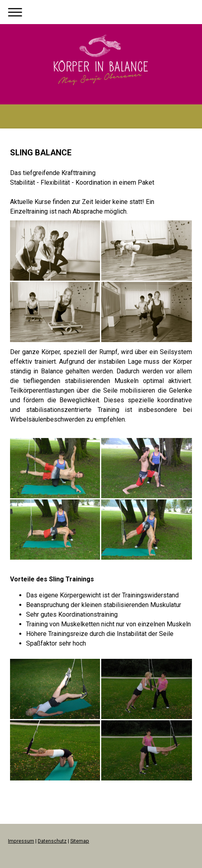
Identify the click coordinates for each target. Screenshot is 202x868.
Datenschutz (52, 841)
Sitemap (80, 841)
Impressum (21, 841)
